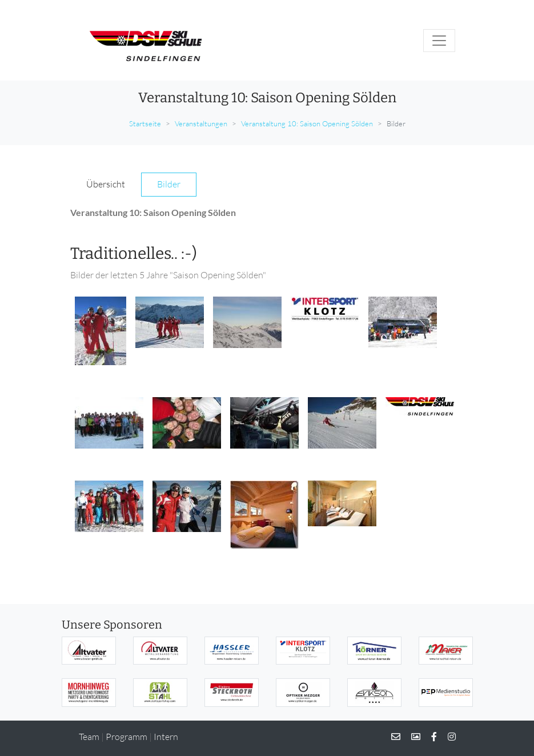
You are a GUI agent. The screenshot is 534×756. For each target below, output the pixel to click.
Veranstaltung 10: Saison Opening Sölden (307, 123)
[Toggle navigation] (439, 41)
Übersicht (106, 184)
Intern (166, 737)
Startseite (145, 123)
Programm (127, 737)
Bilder (169, 184)
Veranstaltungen (201, 123)
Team (89, 737)
